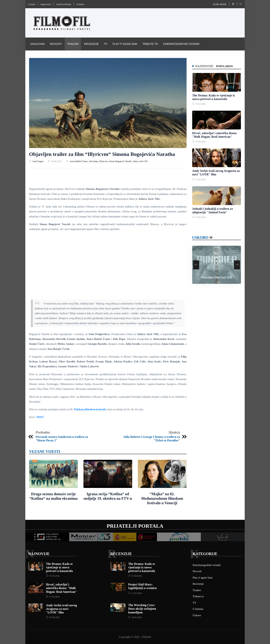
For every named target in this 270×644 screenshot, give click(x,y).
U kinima (198, 609)
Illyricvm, (104, 161)
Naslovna (37, 44)
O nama (32, 4)
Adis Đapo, (94, 161)
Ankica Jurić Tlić (140, 161)
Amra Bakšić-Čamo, (79, 161)
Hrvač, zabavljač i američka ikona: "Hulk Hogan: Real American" (61, 588)
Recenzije (91, 44)
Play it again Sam (125, 44)
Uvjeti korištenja (64, 4)
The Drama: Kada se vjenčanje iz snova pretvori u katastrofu (59, 567)
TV (106, 44)
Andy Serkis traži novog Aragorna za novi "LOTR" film (61, 609)
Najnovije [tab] (205, 66)
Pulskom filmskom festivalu (90, 409)
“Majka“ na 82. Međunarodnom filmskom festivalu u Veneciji (162, 498)
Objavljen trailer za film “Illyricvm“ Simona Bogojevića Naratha (102, 154)
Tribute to (150, 44)
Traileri (73, 44)
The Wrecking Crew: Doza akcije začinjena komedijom (142, 609)
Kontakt (80, 4)
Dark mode (220, 4)
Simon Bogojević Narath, (121, 161)
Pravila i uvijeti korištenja (50, 57)
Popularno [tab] (225, 66)
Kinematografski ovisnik (181, 44)
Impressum (46, 4)
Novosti (56, 44)
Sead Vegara (38, 161)
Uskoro (200, 238)
